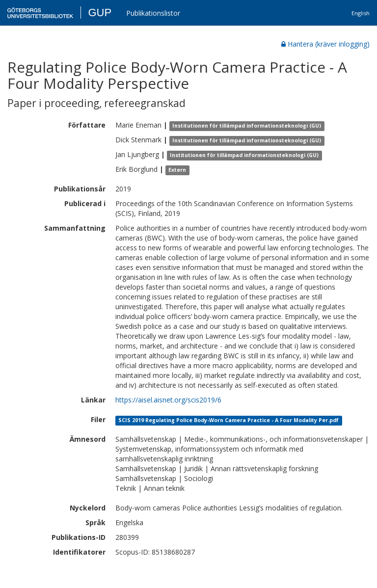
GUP (100, 13)
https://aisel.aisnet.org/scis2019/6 (168, 400)
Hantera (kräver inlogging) (325, 44)
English (361, 13)
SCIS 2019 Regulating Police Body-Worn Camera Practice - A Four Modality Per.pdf (229, 420)
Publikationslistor (153, 13)
